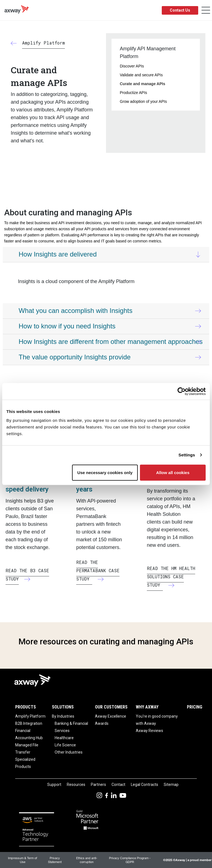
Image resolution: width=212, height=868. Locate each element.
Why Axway (147, 707)
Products (26, 707)
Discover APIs (132, 66)
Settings (187, 455)
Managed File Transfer (27, 749)
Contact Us (180, 10)
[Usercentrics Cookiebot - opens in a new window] (181, 391)
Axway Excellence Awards (111, 720)
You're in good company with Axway (157, 720)
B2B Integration (29, 723)
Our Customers (111, 707)
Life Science (65, 745)
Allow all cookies (173, 472)
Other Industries (69, 752)
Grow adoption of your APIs (143, 101)
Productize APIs (133, 93)
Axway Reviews (149, 731)
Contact (118, 785)
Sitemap (171, 785)
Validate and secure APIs (141, 75)
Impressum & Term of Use (22, 860)
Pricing (195, 707)
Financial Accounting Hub (29, 734)
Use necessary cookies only (105, 472)
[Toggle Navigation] (206, 10)
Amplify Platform (30, 716)
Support (54, 785)
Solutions (63, 707)
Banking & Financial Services (71, 727)
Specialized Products (25, 763)
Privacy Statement (55, 860)
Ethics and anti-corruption (87, 860)
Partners (98, 785)
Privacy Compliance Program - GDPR (130, 860)
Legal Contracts (145, 785)
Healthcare (64, 738)
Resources (76, 785)
